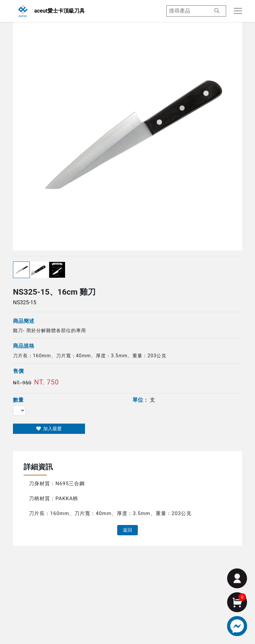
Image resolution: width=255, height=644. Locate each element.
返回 (127, 530)
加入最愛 (49, 429)
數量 (18, 400)
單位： (140, 400)
